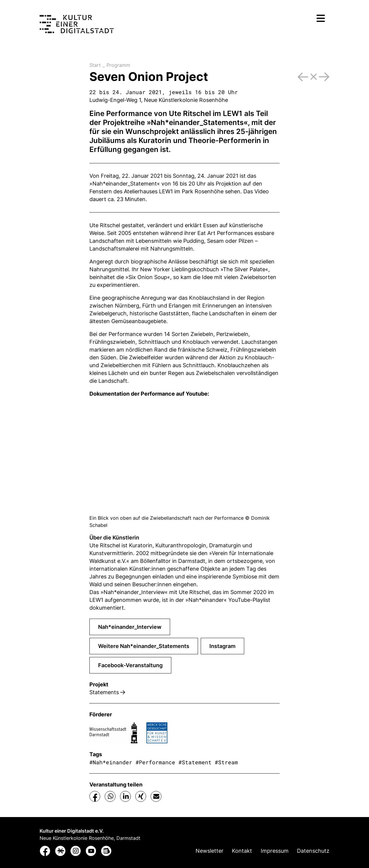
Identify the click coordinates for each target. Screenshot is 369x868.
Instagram (222, 646)
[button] (95, 797)
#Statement (195, 762)
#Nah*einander (111, 762)
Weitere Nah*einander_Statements (144, 646)
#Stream (226, 762)
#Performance (155, 762)
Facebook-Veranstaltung (130, 665)
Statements (107, 692)
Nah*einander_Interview (130, 627)
